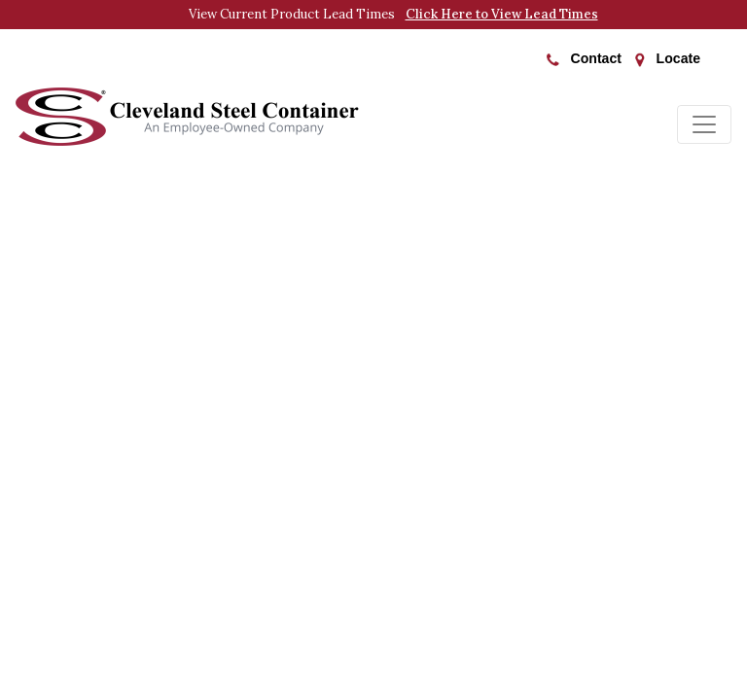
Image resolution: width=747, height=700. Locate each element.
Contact (584, 58)
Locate (668, 59)
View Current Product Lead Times (393, 15)
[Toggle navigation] (704, 124)
